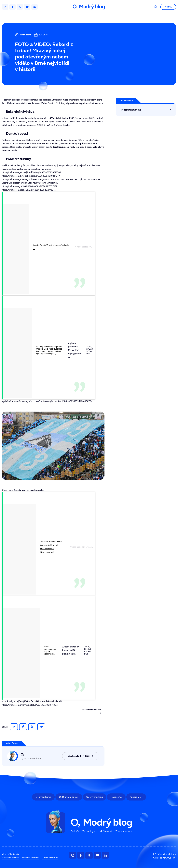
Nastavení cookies (10, 858)
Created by (165, 858)
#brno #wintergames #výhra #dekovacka (50, 650)
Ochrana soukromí (31, 858)
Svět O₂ (58, 15)
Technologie (75, 15)
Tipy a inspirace (116, 15)
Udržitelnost (94, 15)
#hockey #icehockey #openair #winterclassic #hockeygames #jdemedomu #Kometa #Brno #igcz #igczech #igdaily (49, 350)
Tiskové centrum (50, 858)
